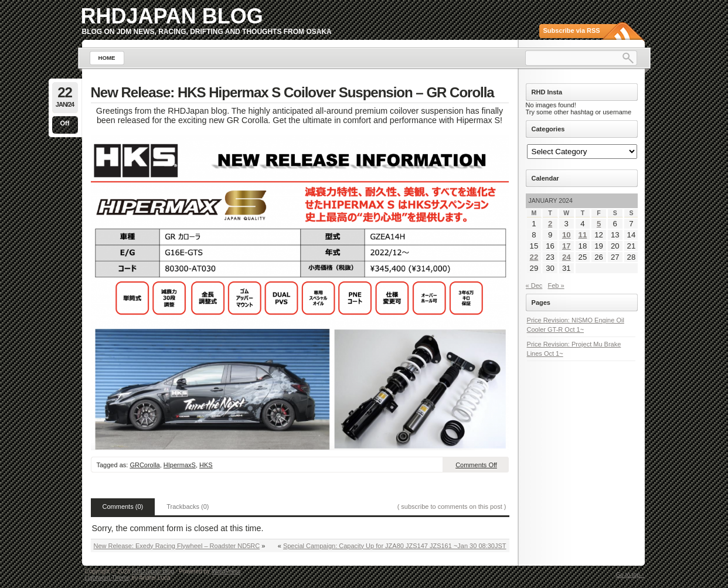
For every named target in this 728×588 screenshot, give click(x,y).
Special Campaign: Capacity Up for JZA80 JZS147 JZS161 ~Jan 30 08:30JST (395, 546)
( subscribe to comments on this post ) (452, 507)
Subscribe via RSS (572, 30)
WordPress (226, 571)
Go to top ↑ (630, 575)
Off (65, 123)
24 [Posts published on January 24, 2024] (567, 257)
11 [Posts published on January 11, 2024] (583, 235)
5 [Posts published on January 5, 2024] (599, 224)
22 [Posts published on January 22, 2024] (534, 257)
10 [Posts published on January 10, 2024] (567, 235)
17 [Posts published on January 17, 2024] (567, 246)
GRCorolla (144, 465)
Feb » (556, 285)
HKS (206, 465)
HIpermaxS (180, 465)
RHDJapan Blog (172, 16)
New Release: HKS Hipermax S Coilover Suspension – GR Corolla (292, 92)
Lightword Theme (108, 578)
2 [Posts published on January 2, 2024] (550, 224)
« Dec (534, 285)
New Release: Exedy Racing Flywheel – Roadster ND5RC (177, 546)
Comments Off (476, 465)
